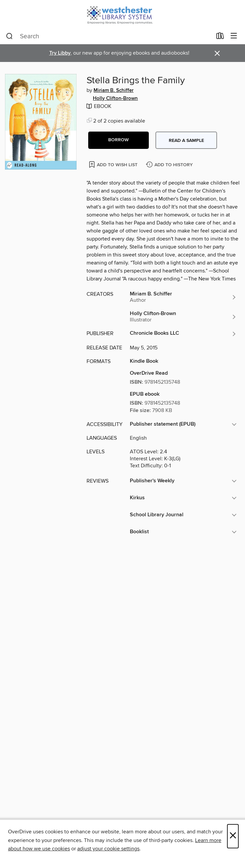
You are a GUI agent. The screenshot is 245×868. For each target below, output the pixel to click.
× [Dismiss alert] (217, 53)
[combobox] (109, 36)
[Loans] (220, 37)
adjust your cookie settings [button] (108, 849)
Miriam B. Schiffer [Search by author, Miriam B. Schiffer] (114, 91)
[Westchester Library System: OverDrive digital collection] (122, 14)
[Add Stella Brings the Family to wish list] (114, 164)
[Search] (9, 36)
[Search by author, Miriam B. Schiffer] (183, 297)
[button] (119, 140)
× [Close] (233, 836)
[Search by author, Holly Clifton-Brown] (183, 317)
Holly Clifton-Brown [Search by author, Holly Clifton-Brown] (115, 99)
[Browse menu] (234, 36)
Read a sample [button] (186, 141)
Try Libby (60, 53)
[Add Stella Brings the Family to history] (170, 165)
